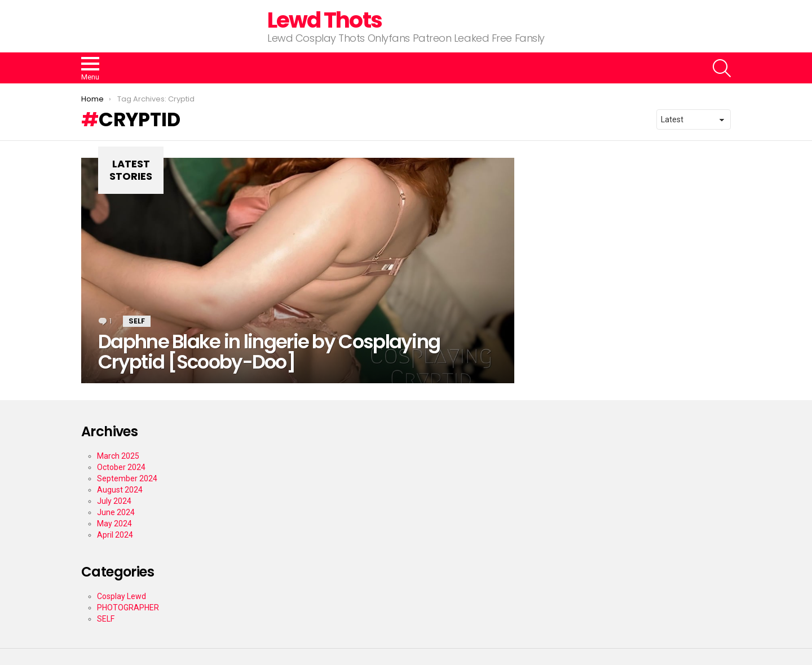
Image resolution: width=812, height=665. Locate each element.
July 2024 (114, 501)
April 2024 (115, 535)
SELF (137, 321)
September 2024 (127, 478)
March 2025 (118, 456)
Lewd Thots (325, 20)
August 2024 (120, 490)
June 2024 (116, 512)
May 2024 (114, 524)
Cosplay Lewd (122, 596)
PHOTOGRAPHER (128, 608)
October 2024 (121, 467)
